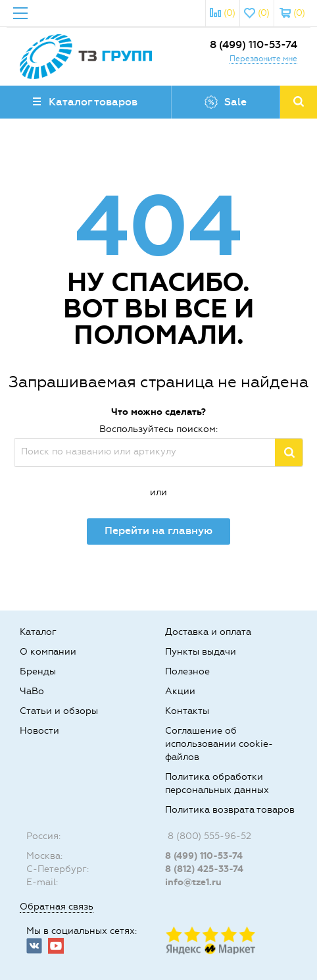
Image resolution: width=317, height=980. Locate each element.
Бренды (38, 671)
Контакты (187, 711)
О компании (48, 652)
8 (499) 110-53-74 (254, 44)
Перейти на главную (158, 531)
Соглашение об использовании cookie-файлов (219, 744)
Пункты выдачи (201, 652)
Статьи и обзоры (59, 711)
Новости (39, 731)
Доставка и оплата (208, 632)
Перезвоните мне (263, 59)
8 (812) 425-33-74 (204, 869)
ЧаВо (32, 691)
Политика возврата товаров (230, 810)
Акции (180, 691)
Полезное (187, 671)
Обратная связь (57, 907)
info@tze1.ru (193, 882)
